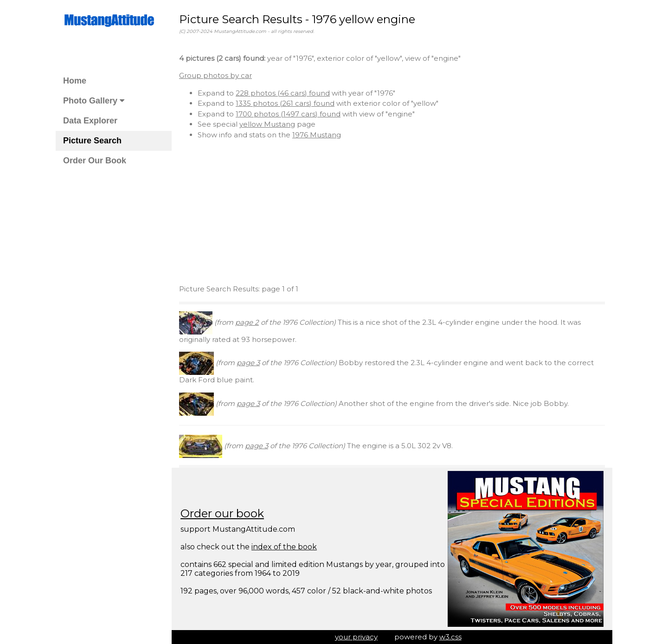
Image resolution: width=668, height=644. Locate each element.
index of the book (284, 547)
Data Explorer (90, 121)
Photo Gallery (94, 101)
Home (75, 81)
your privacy (356, 637)
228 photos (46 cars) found (283, 93)
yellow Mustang (267, 124)
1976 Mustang (317, 135)
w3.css (450, 637)
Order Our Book (95, 161)
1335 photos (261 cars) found (285, 103)
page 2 (247, 322)
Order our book (222, 513)
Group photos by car (215, 75)
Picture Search (92, 141)
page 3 (248, 363)
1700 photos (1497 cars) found (288, 114)
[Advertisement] (392, 212)
